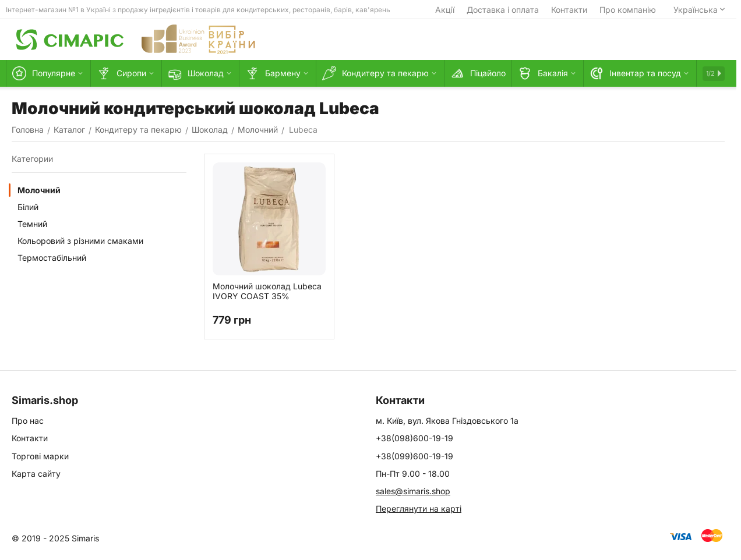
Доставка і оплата (503, 10)
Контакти (569, 10)
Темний (32, 224)
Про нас (28, 421)
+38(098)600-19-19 (414, 438)
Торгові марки (40, 456)
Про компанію (628, 10)
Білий (28, 207)
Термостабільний (52, 258)
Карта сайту (36, 474)
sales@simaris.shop (413, 491)
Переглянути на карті (419, 508)
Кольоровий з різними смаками (80, 241)
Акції (445, 10)
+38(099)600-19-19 (414, 456)
